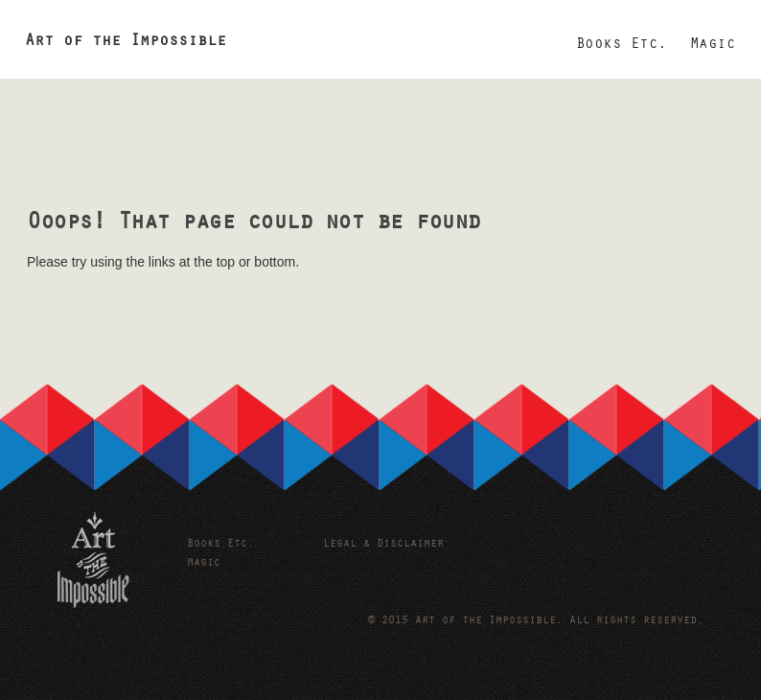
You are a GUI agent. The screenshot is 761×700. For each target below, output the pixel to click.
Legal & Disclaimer (383, 545)
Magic (713, 45)
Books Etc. (622, 45)
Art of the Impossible (126, 43)
